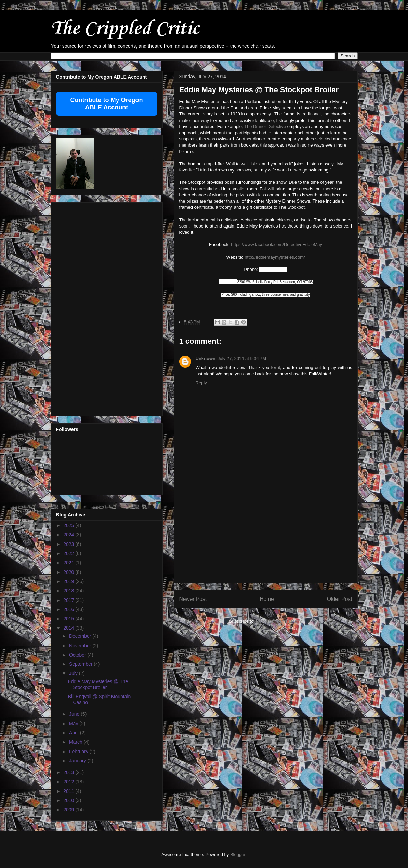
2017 (69, 600)
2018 (69, 591)
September (81, 664)
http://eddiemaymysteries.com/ (275, 257)
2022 (69, 553)
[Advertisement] (266, 535)
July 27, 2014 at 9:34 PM (242, 359)
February (79, 752)
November (81, 646)
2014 (69, 628)
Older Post (340, 599)
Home (267, 599)
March (76, 742)
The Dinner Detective (265, 127)
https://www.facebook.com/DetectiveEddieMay (277, 244)
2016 (69, 609)
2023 (69, 544)
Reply (201, 383)
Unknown (206, 359)
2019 (69, 581)
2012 (69, 782)
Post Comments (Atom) (279, 621)
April (75, 733)
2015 (69, 619)
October (78, 655)
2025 (69, 525)
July (74, 673)
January (78, 761)
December (81, 636)
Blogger (238, 855)
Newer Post (193, 599)
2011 (69, 791)
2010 (69, 800)
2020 (69, 572)
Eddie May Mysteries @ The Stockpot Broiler (98, 684)
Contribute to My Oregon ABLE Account (107, 104)
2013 (69, 772)
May (74, 724)
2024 (69, 535)
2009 (69, 810)
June (75, 714)
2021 (69, 563)
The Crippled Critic (125, 29)
